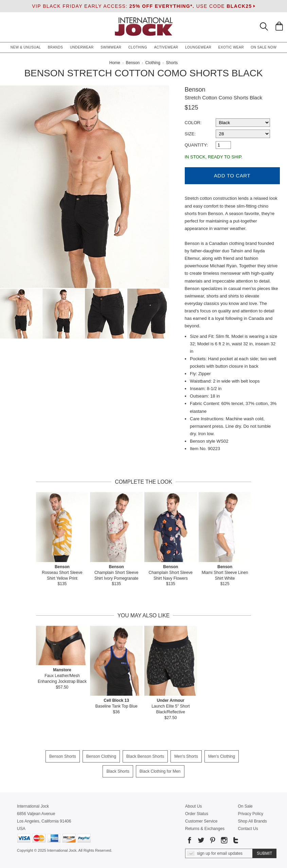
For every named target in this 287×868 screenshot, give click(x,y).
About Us (193, 806)
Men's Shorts (186, 756)
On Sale (245, 806)
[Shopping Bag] (279, 26)
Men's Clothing (222, 756)
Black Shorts (118, 771)
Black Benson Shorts (145, 756)
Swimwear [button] (111, 47)
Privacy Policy (250, 814)
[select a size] (243, 134)
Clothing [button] (138, 47)
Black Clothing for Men (160, 771)
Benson (195, 90)
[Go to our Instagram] (223, 841)
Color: (193, 123)
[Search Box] (264, 26)
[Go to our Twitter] (200, 841)
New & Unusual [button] (26, 47)
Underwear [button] (82, 47)
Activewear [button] (166, 47)
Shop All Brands (252, 821)
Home (115, 63)
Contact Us (248, 829)
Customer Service (201, 821)
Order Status (197, 814)
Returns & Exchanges (205, 829)
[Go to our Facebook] (190, 841)
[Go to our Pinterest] (212, 841)
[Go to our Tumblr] (235, 841)
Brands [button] (56, 47)
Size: (190, 134)
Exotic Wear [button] (231, 47)
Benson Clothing (101, 756)
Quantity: (196, 145)
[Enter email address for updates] (219, 853)
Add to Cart (232, 176)
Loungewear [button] (198, 47)
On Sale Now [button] (264, 47)
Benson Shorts (63, 756)
